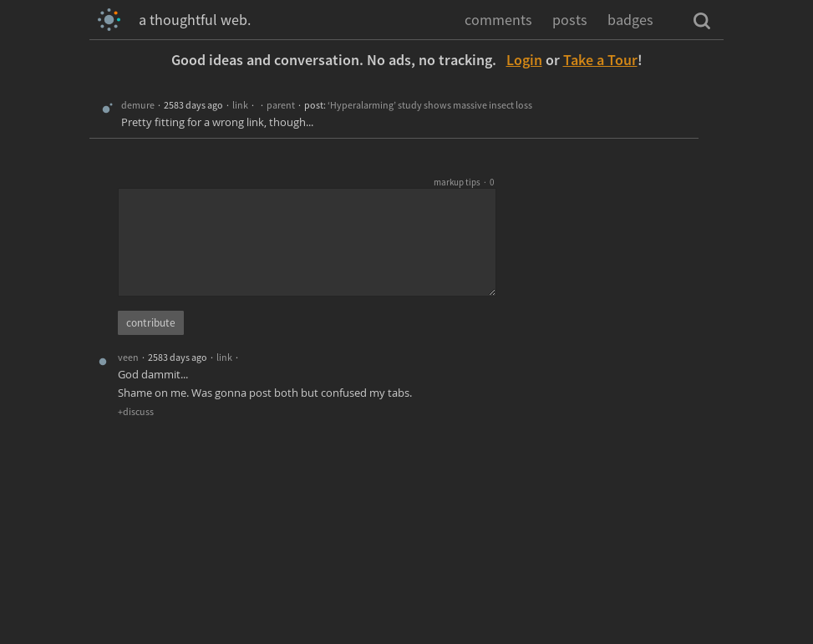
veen (128, 357)
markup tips (457, 182)
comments (498, 20)
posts (570, 20)
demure (138, 105)
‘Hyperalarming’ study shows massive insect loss (430, 105)
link (240, 105)
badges (630, 20)
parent (281, 105)
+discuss (136, 411)
